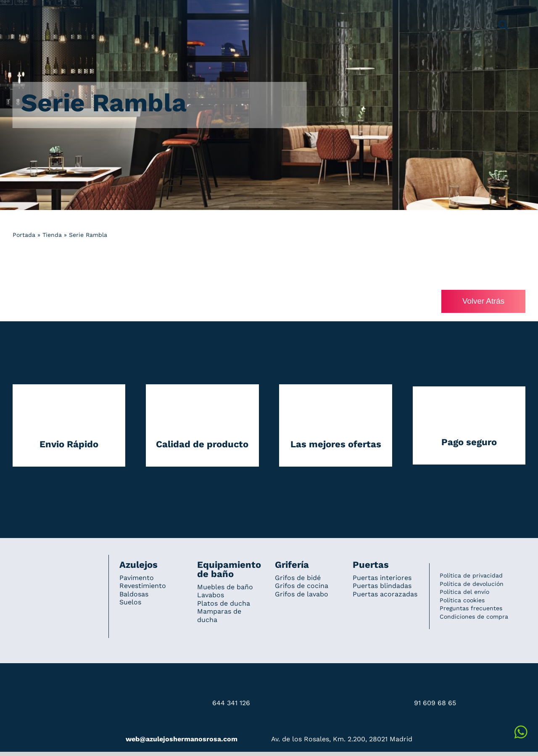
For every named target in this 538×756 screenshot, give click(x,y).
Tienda (52, 235)
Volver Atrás (483, 301)
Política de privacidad (471, 576)
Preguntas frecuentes (471, 609)
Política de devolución (472, 584)
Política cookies (462, 600)
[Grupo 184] (29, 11)
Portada (24, 235)
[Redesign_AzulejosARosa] (55, 567)
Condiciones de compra (474, 617)
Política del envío (464, 592)
